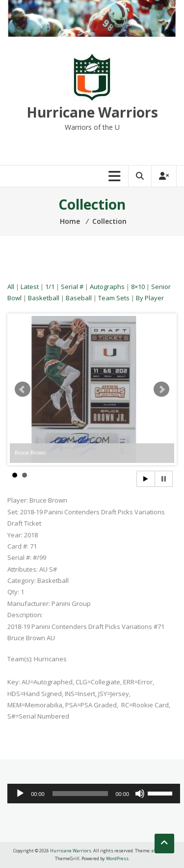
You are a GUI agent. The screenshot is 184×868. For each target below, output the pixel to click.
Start (146, 479)
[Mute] (140, 794)
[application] (94, 794)
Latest (30, 287)
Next (161, 389)
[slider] (80, 794)
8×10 (138, 287)
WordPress (117, 858)
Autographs (107, 287)
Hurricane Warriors (92, 112)
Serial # (72, 287)
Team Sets (114, 298)
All (11, 287)
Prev (23, 389)
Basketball (44, 298)
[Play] (20, 794)
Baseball (79, 298)
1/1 (50, 287)
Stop (164, 479)
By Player (150, 298)
